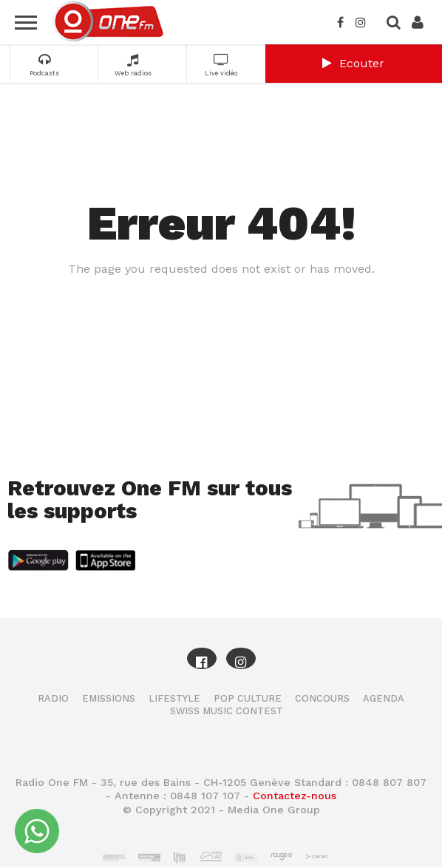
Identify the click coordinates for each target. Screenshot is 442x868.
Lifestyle (174, 698)
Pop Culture (248, 698)
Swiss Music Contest (227, 711)
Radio (53, 698)
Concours (322, 698)
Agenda (384, 698)
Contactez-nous (295, 796)
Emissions (109, 698)
